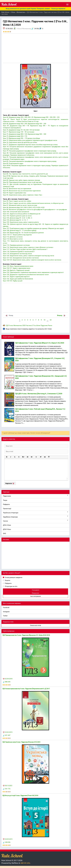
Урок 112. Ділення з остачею (13, 237)
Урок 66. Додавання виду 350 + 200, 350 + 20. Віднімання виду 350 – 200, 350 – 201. (31, 117)
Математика (27, 29)
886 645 (7, 682)
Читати (35, 521)
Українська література (35, 513)
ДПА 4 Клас (7, 525)
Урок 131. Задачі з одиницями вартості (16, 277)
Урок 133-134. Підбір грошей (13, 281)
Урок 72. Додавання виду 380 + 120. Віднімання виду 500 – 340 (25, 134)
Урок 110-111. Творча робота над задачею (17, 235)
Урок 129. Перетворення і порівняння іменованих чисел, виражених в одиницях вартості (33, 272)
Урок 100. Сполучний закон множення (16, 212)
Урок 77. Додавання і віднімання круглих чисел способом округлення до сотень (30, 145)
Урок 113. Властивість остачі (13, 239)
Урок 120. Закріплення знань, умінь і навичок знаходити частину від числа (28, 256)
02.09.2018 (8, 679)
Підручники (35, 496)
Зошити (7, 580)
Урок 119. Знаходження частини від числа (17, 254)
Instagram (6, 612)
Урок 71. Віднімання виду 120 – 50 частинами (19, 132)
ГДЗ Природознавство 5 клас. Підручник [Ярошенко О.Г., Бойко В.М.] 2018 (26, 635)
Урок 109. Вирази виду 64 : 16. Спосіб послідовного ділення (23, 233)
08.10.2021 (8, 786)
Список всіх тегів (35, 625)
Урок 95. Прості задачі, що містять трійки (17, 201)
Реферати (6, 504)
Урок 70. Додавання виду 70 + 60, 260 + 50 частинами (21, 130)
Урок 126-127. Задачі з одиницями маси (17, 268)
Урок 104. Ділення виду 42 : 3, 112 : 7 (15, 220)
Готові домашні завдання (13, 577)
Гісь (35, 326)
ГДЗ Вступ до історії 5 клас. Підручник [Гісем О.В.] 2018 (20, 796)
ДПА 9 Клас (7, 529)
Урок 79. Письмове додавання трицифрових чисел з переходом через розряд (30, 151)
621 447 (7, 735)
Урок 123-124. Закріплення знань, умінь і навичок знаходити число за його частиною (32, 260)
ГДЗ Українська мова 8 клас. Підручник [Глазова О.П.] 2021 (21, 742)
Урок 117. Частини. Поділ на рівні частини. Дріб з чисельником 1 (25, 249)
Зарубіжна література (35, 517)
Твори (5, 500)
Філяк (38, 326)
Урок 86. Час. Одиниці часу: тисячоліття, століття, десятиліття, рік (25, 174)
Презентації (7, 509)
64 (51, 320)
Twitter (5, 616)
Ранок (50, 326)
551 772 (7, 789)
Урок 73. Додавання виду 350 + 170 (15, 136)
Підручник (44, 326)
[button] (7, 457)
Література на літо (11, 586)
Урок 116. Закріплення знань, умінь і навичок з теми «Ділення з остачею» (28, 247)
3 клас (11, 326)
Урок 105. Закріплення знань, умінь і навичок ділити (21, 222)
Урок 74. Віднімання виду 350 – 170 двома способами (21, 138)
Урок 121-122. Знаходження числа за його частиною (21, 258)
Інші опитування (35, 596)
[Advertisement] (35, 48)
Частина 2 (29, 326)
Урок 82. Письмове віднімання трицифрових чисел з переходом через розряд (30, 161)
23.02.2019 (8, 732)
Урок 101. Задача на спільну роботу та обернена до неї (22, 214)
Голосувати (36, 590)
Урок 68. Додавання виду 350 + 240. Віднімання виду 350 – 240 (25, 124)
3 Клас (19, 29)
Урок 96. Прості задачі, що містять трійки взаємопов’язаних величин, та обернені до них (33, 203)
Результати (35, 593)
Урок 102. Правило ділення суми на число (17, 216)
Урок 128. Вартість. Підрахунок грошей (16, 270)
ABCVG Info (25, 863)
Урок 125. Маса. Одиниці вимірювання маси (18, 266)
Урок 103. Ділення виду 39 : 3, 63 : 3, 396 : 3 (17, 218)
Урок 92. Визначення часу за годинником (17, 189)
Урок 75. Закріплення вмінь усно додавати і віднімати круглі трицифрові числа (30, 140)
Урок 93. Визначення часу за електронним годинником (22, 191)
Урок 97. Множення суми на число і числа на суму (20, 205)
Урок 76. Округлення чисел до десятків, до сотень (20, 142)
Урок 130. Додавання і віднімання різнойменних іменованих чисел (26, 275)
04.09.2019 (8, 839)
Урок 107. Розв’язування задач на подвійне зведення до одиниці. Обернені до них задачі (33, 228)
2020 (24, 326)
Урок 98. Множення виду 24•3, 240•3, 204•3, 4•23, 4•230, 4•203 (24, 207)
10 (44, 320)
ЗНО (4, 533)
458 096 (7, 842)
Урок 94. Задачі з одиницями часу (14, 193)
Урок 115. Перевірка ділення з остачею (16, 245)
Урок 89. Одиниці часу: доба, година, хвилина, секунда (21, 180)
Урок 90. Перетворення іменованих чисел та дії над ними (23, 182)
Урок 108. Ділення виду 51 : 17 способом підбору (20, 230)
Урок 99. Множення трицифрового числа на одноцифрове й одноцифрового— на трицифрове (35, 210)
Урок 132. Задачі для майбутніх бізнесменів (18, 279)
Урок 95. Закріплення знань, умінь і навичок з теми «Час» (23, 195)
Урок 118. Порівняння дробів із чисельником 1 (19, 252)
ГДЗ (7, 326)
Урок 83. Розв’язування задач (13, 163)
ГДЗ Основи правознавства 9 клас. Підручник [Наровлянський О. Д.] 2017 (26, 689)
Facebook (6, 608)
